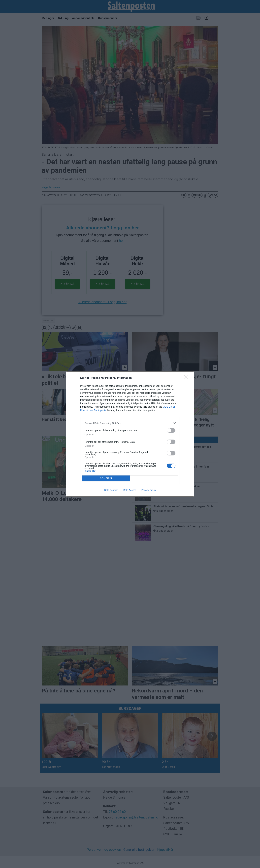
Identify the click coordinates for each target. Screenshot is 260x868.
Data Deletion (111, 490)
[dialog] (130, 434)
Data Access (130, 490)
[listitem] (130, 423)
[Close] (187, 378)
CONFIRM (106, 478)
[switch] (171, 430)
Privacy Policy (149, 490)
